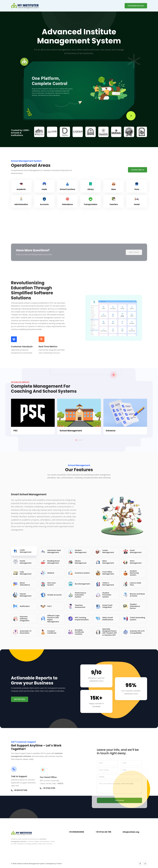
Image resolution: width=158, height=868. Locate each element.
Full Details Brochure (136, 6)
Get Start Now (20, 699)
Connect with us (138, 170)
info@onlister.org (131, 832)
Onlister (59, 864)
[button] (76, 440)
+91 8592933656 (76, 832)
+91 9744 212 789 (103, 832)
